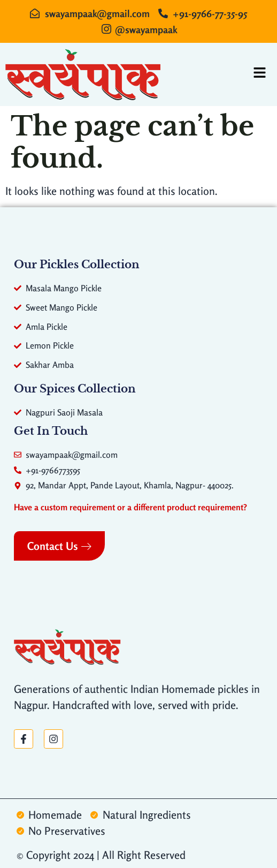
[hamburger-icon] (260, 74)
